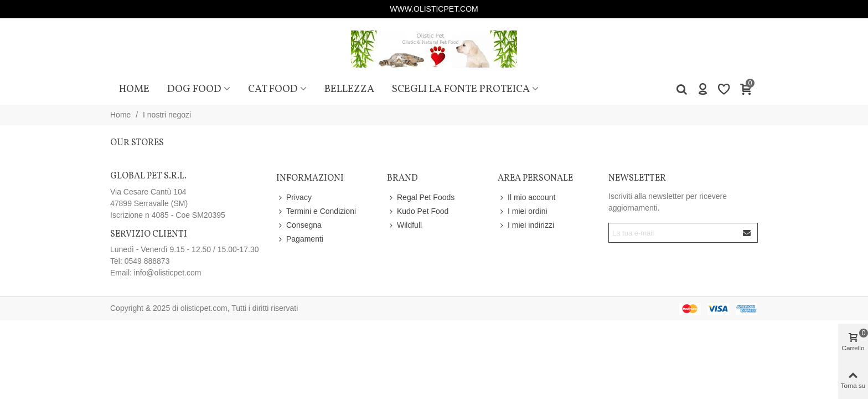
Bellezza (349, 89)
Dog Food (194, 89)
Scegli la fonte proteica (461, 89)
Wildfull (404, 225)
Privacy (294, 198)
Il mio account (526, 198)
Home (134, 89)
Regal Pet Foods (421, 198)
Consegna (299, 225)
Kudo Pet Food (418, 211)
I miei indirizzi (526, 225)
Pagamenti (300, 239)
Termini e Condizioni (316, 211)
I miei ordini (523, 211)
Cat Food (273, 89)
